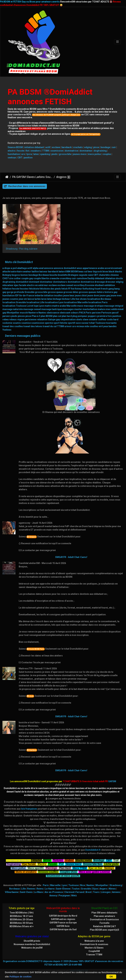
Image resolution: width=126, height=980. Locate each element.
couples (107, 154)
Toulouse (100, 323)
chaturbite (104, 275)
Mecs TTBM (80, 868)
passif (115, 313)
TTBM (46, 151)
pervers (7, 316)
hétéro (100, 292)
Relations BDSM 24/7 (104, 926)
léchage (57, 299)
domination (74, 282)
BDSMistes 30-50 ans (21, 923)
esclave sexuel (65, 285)
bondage (105, 147)
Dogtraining (14, 864)
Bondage (99, 860)
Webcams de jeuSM (32, 948)
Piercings (51, 868)
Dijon (95, 889)
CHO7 (6, 278)
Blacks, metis (84, 860)
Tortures (58, 860)
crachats (78, 147)
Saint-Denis (26, 892)
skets (79, 319)
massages (68, 309)
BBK (68, 272)
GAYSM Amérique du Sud (63, 929)
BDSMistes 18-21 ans (21, 916)
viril (101, 326)
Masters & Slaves (94, 948)
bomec (24, 275)
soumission (57, 151)
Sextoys (109, 868)
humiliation (14, 154)
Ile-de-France (27, 296)
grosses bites (71, 292)
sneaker (93, 319)
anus (79, 268)
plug (75, 316)
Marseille (72, 306)
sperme (49, 323)
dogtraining (100, 151)
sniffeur (102, 319)
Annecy (53, 896)
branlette (63, 275)
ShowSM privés (32, 941)
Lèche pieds (111, 864)
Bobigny (7, 275)
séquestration (68, 319)
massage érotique (94, 306)
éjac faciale (20, 285)
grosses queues (88, 292)
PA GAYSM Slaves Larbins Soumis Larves (32, 177)
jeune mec (116, 296)
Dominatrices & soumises (94, 944)
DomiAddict (7, 177)
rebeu (6, 319)
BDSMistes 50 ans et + (22, 926)
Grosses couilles (48, 871)
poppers (92, 316)
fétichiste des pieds (50, 289)
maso (80, 306)
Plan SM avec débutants (104, 913)
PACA (82, 313)
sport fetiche (60, 323)
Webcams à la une (94, 941)
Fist (61, 864)
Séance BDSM (15, 147)
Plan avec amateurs (104, 916)
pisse (96, 147)
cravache (54, 278)
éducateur (8, 285)
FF (69, 289)
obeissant (65, 313)
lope (36, 306)
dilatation (110, 278)
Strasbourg (116, 885)
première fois (105, 316)
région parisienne (27, 319)
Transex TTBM (94, 955)
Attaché (37, 860)
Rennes (31, 889)
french (104, 289)
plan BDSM (47, 316)
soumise (26, 323)
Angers (103, 889)
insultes (58, 296)
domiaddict (22, 282)
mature (102, 309)
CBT (20, 158)
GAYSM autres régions (63, 919)
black (112, 272)
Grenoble (30, 292)
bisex (105, 272)
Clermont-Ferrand (74, 892)
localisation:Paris (98, 302)
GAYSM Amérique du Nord (63, 916)
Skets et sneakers (26, 871)
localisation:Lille (35, 302)
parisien (96, 313)
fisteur (79, 289)
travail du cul (50, 326)
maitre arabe (59, 306)
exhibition (110, 285)
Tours (96, 892)
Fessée (53, 864)
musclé (24, 313)
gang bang (114, 289)
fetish (64, 289)
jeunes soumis (10, 299)
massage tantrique (52, 309)
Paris (89, 313)
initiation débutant (34, 147)
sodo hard (113, 319)
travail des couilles (13, 326)
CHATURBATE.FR (79, 971)
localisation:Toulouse (14, 306)
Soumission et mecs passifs (63, 875)
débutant (100, 278)
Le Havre (50, 889)
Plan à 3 (36, 316)
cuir (114, 147)
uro (23, 154)
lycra (29, 154)
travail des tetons (33, 326)
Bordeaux (44, 275)
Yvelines (7, 330)
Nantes (42, 313)
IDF (17, 296)
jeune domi (93, 296)
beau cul (83, 272)
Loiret (30, 306)
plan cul (57, 316)
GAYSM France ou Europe (63, 923)
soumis (17, 323)
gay (4, 292)
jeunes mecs (80, 154)
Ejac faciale (29, 864)
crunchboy (66, 278)
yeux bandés (110, 326)
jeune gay (105, 296)
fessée (21, 151)
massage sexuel (32, 309)
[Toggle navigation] (117, 42)
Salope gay (54, 319)
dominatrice (71, 151)
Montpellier (13, 313)
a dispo (6, 268)
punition (28, 158)
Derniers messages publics (23, 336)
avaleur (27, 272)
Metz (74, 896)
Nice (83, 885)
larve (44, 299)
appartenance (90, 268)
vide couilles (91, 326)
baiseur (43, 272)
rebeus (13, 319)
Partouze (106, 313)
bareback (67, 147)
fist (27, 151)
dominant (34, 282)
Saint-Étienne (63, 889)
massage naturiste (13, 309)
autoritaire (17, 272)
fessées (24, 289)
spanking (45, 154)
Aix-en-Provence (54, 892)
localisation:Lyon (54, 302)
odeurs (75, 313)
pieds (54, 154)
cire (11, 278)
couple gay (27, 278)
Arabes (69, 860)
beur (90, 272)
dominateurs (60, 282)
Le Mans (39, 892)
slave (86, 319)
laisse (31, 299)
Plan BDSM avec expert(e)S (105, 930)
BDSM (74, 272)
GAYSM (112, 781)
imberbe (39, 296)
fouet (97, 289)
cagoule (83, 275)
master (78, 309)
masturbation (90, 309)
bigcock (98, 272)
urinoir (68, 326)
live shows (81, 299)
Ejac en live (95, 868)
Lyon (41, 306)
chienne (114, 275)
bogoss (16, 275)
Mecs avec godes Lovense (94, 871)
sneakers (36, 151)
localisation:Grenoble (14, 302)
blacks (119, 272)
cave (90, 275)
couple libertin (41, 278)
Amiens (116, 892)
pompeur (82, 316)
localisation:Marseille (76, 302)
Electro (42, 864)
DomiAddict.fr (93, 850)
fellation (7, 289)
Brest (89, 892)
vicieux (80, 326)
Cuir (116, 860)
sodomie (7, 323)
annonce (49, 268)
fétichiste (34, 289)
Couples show (69, 871)
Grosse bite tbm (93, 864)
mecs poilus (94, 154)
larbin (38, 299)
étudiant (99, 285)
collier (17, 278)
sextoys (12, 158)
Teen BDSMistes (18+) (22, 913)
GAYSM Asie (63, 926)
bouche (53, 275)
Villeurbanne (12, 892)
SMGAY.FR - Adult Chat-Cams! (71, 557)
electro (12, 151)
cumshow (82, 278)
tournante (111, 323)
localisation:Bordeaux (99, 299)
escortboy (79, 285)
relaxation (42, 319)
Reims (40, 889)
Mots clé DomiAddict (19, 262)
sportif (71, 323)
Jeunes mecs (73, 864)
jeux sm (23, 299)
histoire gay (111, 292)
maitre (48, 306)
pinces (21, 316)
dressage (100, 282)
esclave (56, 147)
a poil (14, 268)
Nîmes (112, 889)
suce (78, 323)
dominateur (86, 151)
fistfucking (88, 289)
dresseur (110, 282)
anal (41, 268)
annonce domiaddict (65, 268)
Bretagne (73, 275)
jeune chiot (81, 296)
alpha (36, 268)
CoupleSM (94, 951)
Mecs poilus (19, 868)
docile (119, 278)
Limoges (106, 892)
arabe (101, 268)
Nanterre (33, 313)
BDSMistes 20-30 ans (21, 919)
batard (62, 272)
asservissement (113, 268)
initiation (49, 296)
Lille (73, 299)
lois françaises (29, 809)
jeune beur (69, 296)
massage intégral (114, 306)
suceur (85, 323)
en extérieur (42, 285)
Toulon (76, 889)
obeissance (53, 313)
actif (48, 147)
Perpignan (64, 896)
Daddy (91, 278)
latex (36, 154)
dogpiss (61, 177)
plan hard (67, 316)
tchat (92, 323)
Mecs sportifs (36, 868)
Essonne (90, 285)
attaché (7, 272)
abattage (22, 268)
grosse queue (55, 292)
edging (88, 147)
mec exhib (111, 309)
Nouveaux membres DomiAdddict (32, 944)
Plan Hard (65, 868)
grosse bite (65, 154)
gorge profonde (15, 292)
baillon (35, 272)
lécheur (66, 299)
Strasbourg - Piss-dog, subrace (22, 249)
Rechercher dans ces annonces (25, 186)
